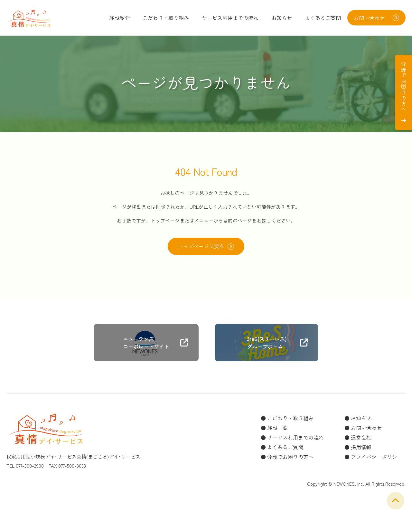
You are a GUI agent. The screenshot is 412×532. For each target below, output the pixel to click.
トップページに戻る (206, 246)
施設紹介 (119, 18)
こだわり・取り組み (166, 18)
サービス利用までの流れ (230, 18)
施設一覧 (277, 428)
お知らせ (282, 18)
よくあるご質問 (323, 18)
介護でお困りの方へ (290, 457)
